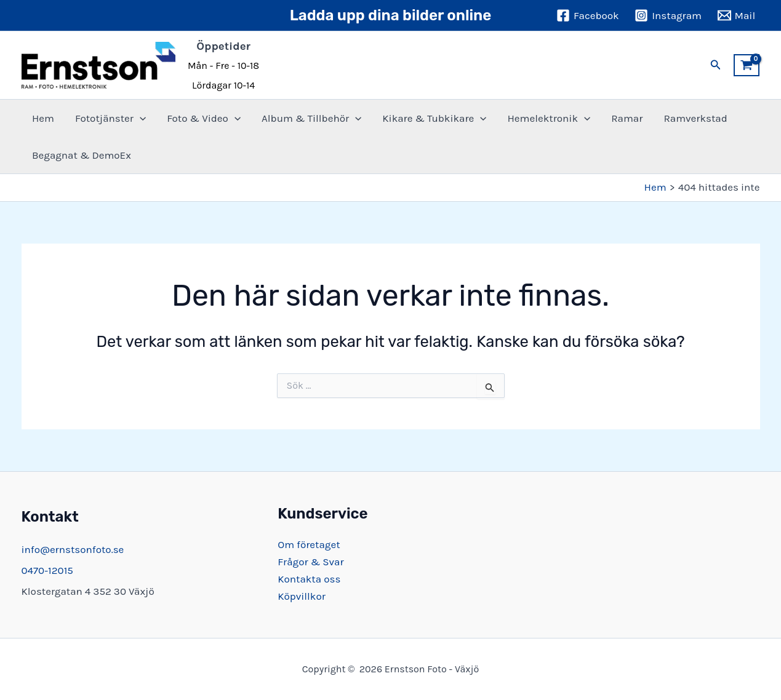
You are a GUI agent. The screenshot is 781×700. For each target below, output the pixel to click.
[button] (716, 65)
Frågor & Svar (310, 562)
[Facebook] (587, 15)
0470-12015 (47, 570)
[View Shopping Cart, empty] (747, 65)
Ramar (627, 118)
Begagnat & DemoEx (82, 155)
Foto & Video (204, 118)
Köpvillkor (302, 596)
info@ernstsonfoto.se (73, 549)
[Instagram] (668, 15)
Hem (43, 118)
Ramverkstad (695, 118)
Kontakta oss (309, 579)
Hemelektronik (549, 118)
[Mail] (736, 15)
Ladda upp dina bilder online (391, 15)
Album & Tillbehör (311, 118)
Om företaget (309, 544)
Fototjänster (110, 118)
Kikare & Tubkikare (434, 118)
